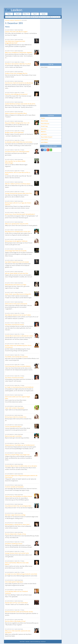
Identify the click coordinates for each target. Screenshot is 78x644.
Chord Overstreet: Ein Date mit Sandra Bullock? (18, 366)
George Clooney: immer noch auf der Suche (17, 553)
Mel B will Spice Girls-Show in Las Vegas (16, 285)
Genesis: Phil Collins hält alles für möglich (16, 32)
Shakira (43, 118)
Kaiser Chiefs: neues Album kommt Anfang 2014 (18, 294)
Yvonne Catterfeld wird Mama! (13, 427)
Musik (18, 14)
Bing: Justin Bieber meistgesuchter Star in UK (17, 123)
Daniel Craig (44, 126)
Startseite (7, 20)
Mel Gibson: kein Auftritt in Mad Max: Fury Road (18, 64)
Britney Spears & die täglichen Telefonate (16, 241)
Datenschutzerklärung (35, 642)
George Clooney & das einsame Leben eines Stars (19, 193)
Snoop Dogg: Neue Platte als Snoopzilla (16, 251)
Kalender (12, 20)
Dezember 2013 (18, 20)
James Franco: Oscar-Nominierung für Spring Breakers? (20, 214)
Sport (35, 14)
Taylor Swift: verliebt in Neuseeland (15, 408)
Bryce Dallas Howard (47, 137)
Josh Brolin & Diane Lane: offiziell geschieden (17, 152)
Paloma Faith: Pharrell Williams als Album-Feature (19, 496)
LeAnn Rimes (44, 140)
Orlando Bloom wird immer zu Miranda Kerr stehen (19, 336)
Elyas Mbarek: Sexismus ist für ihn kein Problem (18, 315)
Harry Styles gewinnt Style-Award (14, 582)
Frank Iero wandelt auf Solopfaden (14, 487)
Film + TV (26, 14)
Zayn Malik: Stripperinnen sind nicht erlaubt (17, 262)
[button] (42, 150)
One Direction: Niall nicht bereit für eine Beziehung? (19, 83)
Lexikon (14, 10)
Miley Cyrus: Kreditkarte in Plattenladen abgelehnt (19, 53)
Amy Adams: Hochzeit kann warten (15, 325)
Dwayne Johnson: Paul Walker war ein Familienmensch (20, 445)
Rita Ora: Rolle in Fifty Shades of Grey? (15, 621)
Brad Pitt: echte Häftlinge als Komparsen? (16, 94)
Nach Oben (22, 642)
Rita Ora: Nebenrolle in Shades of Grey (16, 534)
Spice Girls (44, 129)
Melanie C (44, 132)
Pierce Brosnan (45, 124)
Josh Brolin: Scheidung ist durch (14, 544)
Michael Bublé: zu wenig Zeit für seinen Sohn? (17, 524)
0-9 (59, 17)
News (9, 14)
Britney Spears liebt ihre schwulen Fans (16, 417)
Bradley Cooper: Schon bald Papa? (14, 132)
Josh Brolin (44, 134)
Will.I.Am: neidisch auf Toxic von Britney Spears (18, 184)
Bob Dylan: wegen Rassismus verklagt (15, 515)
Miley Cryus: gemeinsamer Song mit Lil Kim (17, 224)
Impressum (43, 642)
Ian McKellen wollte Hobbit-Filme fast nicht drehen (19, 142)
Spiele (44, 14)
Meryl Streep (44, 121)
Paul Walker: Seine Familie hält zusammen (16, 357)
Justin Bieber (44, 142)
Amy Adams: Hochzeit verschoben (14, 378)
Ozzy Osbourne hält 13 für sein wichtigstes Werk (18, 506)
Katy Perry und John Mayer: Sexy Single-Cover (17, 455)
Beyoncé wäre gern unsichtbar (13, 436)
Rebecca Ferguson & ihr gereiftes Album (16, 113)
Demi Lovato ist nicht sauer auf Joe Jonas (16, 304)
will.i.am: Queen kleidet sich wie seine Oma (17, 273)
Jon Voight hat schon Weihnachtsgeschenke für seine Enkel (21, 574)
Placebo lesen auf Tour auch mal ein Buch (16, 603)
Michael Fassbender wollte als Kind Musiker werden (19, 612)
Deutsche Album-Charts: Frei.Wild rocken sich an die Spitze (21, 466)
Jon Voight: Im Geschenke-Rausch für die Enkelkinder (19, 387)
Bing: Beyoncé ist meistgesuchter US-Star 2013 (18, 232)
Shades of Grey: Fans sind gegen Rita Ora (16, 73)
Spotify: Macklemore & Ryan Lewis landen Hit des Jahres (20, 104)
